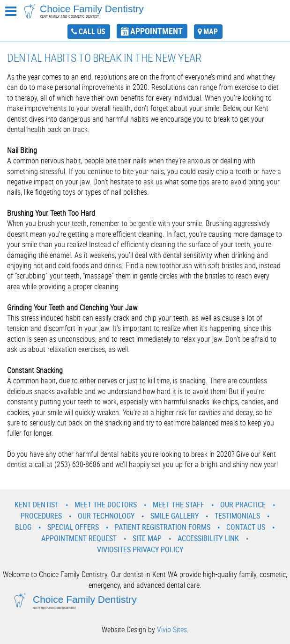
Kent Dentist (37, 505)
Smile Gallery (175, 516)
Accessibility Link (208, 538)
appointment (156, 31)
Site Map (147, 538)
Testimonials (237, 516)
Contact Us (246, 527)
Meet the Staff (178, 505)
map (211, 31)
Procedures (41, 516)
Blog (23, 527)
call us (92, 31)
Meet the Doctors (106, 505)
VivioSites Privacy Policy (140, 549)
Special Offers (73, 527)
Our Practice (243, 505)
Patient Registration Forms (163, 527)
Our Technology (106, 516)
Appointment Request (79, 538)
